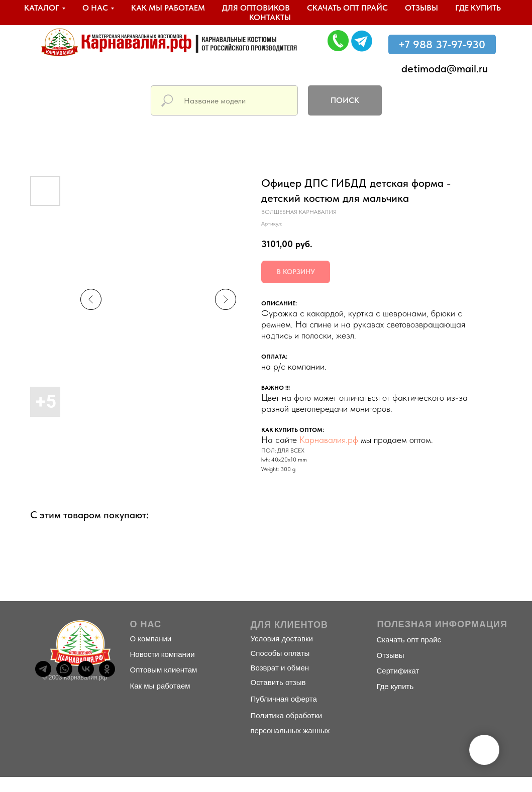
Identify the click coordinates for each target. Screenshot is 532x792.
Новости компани (161, 654)
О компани (149, 639)
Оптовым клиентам (164, 670)
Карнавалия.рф (329, 440)
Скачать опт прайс (347, 8)
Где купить (478, 8)
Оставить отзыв (278, 682)
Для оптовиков (256, 8)
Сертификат (398, 671)
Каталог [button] (42, 8)
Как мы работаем (168, 8)
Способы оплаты (280, 653)
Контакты (270, 17)
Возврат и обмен (280, 668)
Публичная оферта (284, 699)
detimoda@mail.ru (445, 68)
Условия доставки (282, 639)
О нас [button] (95, 8)
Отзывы (421, 8)
